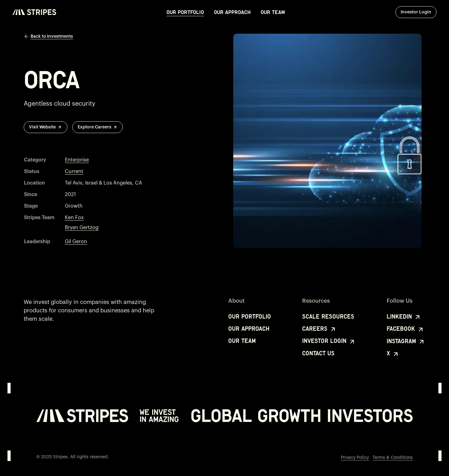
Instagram (406, 342)
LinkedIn (404, 317)
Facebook (406, 329)
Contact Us (318, 353)
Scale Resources (328, 317)
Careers (319, 329)
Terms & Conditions (393, 458)
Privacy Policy (355, 458)
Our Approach (232, 12)
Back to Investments (48, 36)
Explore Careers (98, 127)
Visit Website (46, 127)
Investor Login (419, 12)
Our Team (273, 12)
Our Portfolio (185, 12)
